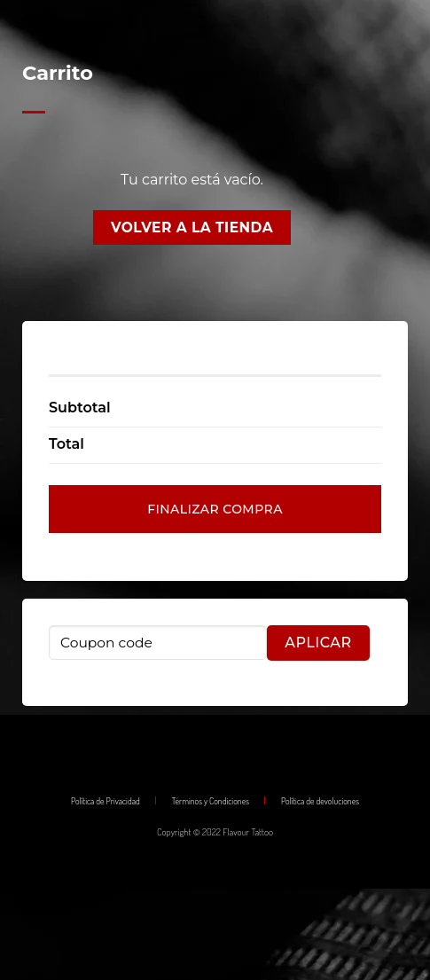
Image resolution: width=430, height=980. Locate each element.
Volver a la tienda (192, 227)
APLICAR (318, 643)
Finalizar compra (215, 509)
